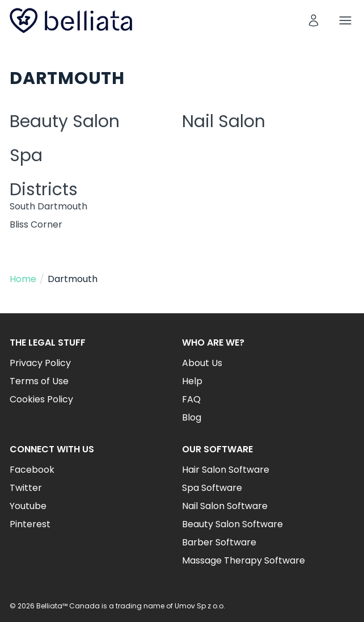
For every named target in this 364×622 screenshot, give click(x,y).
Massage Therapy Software (244, 560)
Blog (192, 417)
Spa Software (212, 488)
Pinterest (30, 524)
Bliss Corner (36, 224)
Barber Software (219, 542)
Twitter (26, 488)
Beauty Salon (65, 121)
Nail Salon (224, 121)
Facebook (32, 470)
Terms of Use (39, 381)
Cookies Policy (41, 399)
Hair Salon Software (226, 470)
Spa (26, 155)
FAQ (191, 399)
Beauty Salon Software (232, 524)
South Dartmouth (48, 206)
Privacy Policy (40, 363)
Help (192, 381)
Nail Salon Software (225, 506)
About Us (202, 363)
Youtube (28, 506)
